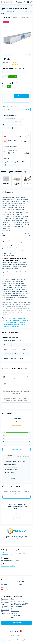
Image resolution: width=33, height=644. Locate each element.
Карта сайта (14, 613)
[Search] (28, 2)
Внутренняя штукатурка (4, 599)
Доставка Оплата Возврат (18, 601)
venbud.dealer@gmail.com (8, 566)
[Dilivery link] (28, 136)
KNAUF (12, 12)
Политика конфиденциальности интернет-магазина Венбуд (20, 604)
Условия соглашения (17, 607)
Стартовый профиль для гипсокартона (14, 322)
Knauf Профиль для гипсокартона (14, 318)
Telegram (20, 582)
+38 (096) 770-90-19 (6, 552)
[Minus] (5, 96)
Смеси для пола (5, 613)
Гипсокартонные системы (10, 6)
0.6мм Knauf (13, 77)
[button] (29, 172)
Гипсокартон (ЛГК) (4, 607)
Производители (15, 615)
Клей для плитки (6, 602)
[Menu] (2, 2)
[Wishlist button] (26, 55)
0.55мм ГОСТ (22, 72)
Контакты (14, 609)
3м (4, 86)
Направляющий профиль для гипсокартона (16, 320)
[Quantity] (8, 96)
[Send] (26, 109)
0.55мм (15, 72)
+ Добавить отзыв (17, 449)
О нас (12, 599)
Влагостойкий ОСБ (5, 611)
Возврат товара (15, 611)
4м (9, 86)
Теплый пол (4, 604)
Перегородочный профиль (11, 324)
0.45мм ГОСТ (7, 72)
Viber (19, 584)
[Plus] (11, 96)
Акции (13, 617)
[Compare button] (29, 55)
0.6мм (5, 77)
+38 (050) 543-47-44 (6, 554)
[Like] (13, 479)
